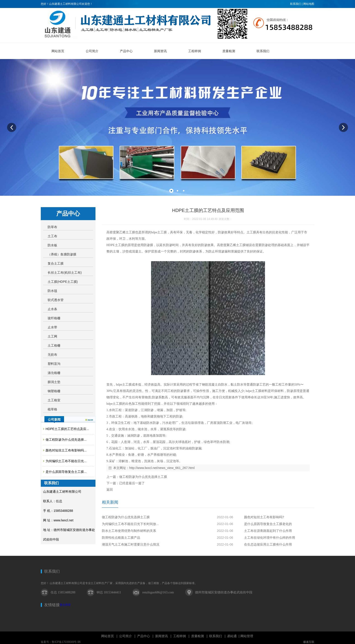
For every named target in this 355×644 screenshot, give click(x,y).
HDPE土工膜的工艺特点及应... (67, 429)
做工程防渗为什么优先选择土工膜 (143, 477)
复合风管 (65, 605)
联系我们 (296, 4)
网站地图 (309, 4)
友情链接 (52, 605)
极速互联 (309, 642)
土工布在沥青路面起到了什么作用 (268, 531)
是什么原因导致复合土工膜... (66, 472)
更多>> (89, 420)
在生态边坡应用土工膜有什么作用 (268, 544)
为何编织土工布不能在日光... (66, 461)
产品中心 (144, 636)
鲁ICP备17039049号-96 (66, 642)
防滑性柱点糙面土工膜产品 (121, 538)
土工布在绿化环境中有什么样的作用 (270, 538)
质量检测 (198, 636)
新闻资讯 (162, 636)
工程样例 (180, 636)
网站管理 (247, 636)
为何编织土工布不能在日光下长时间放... (130, 524)
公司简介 (126, 636)
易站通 (234, 636)
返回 (110, 489)
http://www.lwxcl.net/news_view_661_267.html (162, 468)
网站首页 (108, 636)
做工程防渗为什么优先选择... (66, 440)
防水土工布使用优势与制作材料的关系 (129, 531)
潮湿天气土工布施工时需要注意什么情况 (131, 544)
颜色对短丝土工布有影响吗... (66, 450)
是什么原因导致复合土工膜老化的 (268, 524)
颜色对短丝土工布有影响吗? (264, 517)
